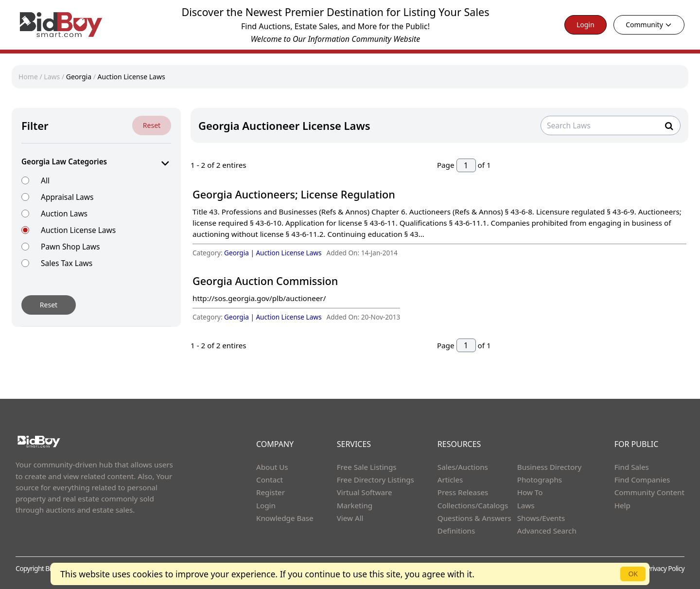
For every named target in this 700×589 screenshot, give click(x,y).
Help (622, 505)
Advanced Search (547, 531)
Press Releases (463, 492)
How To (530, 492)
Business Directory (550, 467)
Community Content (649, 492)
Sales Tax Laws (67, 263)
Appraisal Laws (67, 197)
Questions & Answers (474, 518)
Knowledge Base (285, 518)
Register (271, 492)
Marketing (355, 505)
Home (28, 77)
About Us (272, 467)
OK (633, 574)
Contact (270, 480)
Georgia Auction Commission (265, 281)
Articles (450, 480)
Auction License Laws (131, 77)
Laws (52, 77)
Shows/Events (541, 518)
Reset (152, 125)
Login (586, 25)
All (45, 180)
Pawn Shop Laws (70, 246)
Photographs (540, 480)
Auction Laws (64, 213)
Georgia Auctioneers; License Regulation (294, 194)
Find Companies (642, 480)
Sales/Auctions (463, 467)
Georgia (79, 77)
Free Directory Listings (376, 480)
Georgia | (240, 253)
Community (649, 25)
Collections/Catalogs (473, 505)
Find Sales (632, 467)
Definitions (456, 531)
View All (350, 518)
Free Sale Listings (367, 467)
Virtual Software (365, 492)
